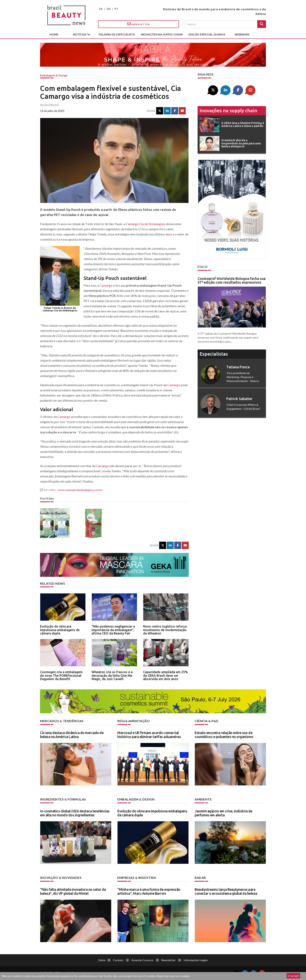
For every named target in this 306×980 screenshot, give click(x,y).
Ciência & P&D (207, 721)
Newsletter (139, 24)
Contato (118, 960)
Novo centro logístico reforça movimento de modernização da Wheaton (165, 630)
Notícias (80, 34)
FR (101, 9)
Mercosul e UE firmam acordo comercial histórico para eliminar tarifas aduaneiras (149, 735)
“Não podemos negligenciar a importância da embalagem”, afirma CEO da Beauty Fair (113, 630)
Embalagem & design (54, 75)
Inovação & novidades (61, 878)
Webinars (242, 34)
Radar (200, 878)
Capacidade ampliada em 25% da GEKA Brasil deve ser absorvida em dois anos (165, 675)
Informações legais (196, 960)
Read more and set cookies (173, 976)
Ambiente (203, 799)
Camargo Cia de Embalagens (145, 224)
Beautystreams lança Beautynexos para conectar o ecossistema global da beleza (226, 891)
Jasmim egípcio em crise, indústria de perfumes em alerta (223, 813)
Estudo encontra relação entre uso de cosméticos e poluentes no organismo (224, 735)
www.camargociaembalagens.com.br (80, 490)
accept (293, 976)
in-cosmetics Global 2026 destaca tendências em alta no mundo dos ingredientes (75, 813)
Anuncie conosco (142, 960)
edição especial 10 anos (207, 34)
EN (109, 9)
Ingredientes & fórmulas (63, 799)
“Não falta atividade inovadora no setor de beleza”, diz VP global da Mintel (73, 891)
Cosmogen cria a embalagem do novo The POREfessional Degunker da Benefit (61, 675)
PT (116, 9)
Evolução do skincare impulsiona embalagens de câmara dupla (60, 630)
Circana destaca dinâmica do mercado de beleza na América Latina (72, 735)
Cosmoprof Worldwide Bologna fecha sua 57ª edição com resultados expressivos (232, 280)
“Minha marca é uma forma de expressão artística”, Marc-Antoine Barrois (149, 891)
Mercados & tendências (62, 721)
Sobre (102, 960)
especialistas (214, 354)
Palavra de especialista (117, 34)
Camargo (106, 285)
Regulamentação (133, 721)
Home (54, 34)
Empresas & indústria (137, 878)
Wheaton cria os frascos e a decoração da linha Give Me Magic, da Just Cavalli (112, 675)
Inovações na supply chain (162, 34)
